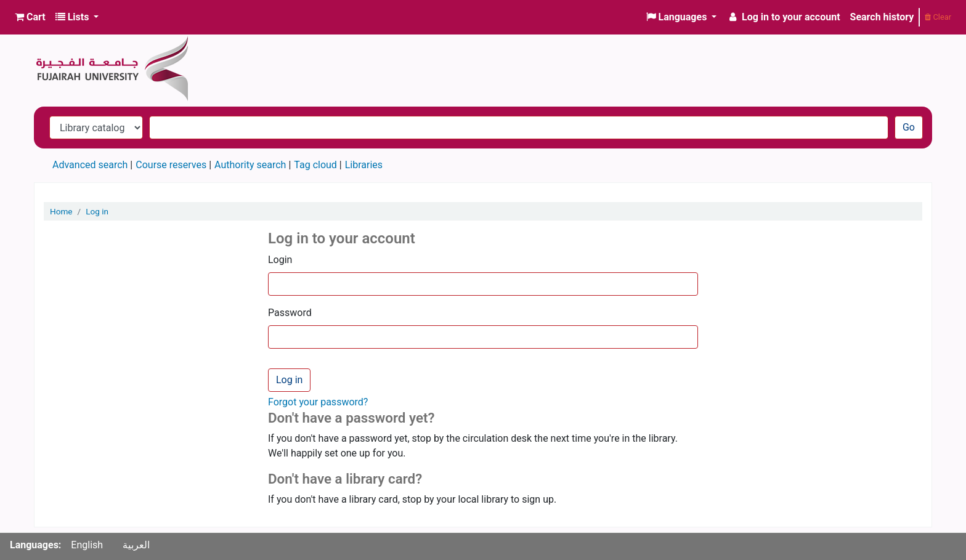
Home (61, 211)
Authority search (250, 165)
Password (290, 313)
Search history (882, 17)
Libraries (364, 165)
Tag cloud (315, 165)
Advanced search (90, 165)
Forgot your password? (318, 402)
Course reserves (171, 165)
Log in (97, 211)
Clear (938, 17)
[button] (30, 17)
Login (280, 260)
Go (909, 127)
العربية (136, 545)
